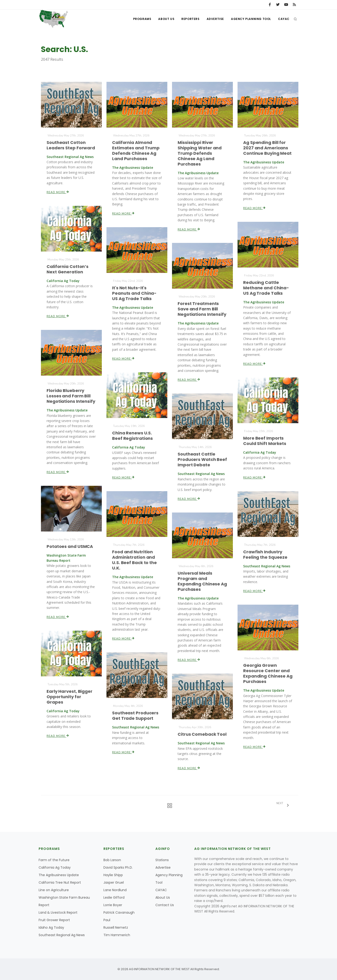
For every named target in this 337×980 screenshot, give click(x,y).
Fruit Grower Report (54, 920)
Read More (58, 192)
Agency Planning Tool (251, 19)
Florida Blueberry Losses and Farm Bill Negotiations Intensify (71, 396)
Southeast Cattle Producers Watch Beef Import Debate (202, 459)
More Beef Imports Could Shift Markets (265, 441)
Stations (162, 860)
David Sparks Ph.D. (118, 867)
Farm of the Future (54, 860)
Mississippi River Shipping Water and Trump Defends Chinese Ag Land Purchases (200, 153)
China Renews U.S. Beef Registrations (132, 436)
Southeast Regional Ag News (62, 935)
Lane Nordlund (115, 890)
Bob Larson (112, 860)
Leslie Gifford (114, 897)
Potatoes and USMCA (70, 546)
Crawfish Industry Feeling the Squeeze (265, 554)
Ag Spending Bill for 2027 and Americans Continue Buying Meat (267, 148)
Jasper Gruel (114, 882)
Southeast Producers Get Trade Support (135, 716)
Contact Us (165, 905)
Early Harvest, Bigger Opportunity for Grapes (70, 697)
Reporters (190, 19)
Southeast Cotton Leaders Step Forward (71, 145)
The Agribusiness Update (59, 875)
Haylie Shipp (113, 875)
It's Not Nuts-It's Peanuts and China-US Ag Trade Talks (134, 293)
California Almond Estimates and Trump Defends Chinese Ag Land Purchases (136, 150)
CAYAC (284, 19)
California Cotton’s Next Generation (68, 269)
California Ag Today (55, 867)
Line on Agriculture (54, 890)
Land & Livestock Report (58, 912)
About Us (166, 19)
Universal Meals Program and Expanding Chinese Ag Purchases (202, 581)
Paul (107, 920)
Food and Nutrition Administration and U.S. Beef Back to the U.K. (134, 560)
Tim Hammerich (117, 935)
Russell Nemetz (116, 927)
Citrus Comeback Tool (202, 734)
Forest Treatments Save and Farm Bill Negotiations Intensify (202, 309)
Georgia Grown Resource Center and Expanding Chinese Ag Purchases (268, 673)
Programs (142, 19)
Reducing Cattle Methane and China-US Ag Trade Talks (266, 288)
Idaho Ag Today (51, 927)
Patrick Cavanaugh (119, 912)
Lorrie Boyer (113, 905)
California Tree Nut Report (60, 882)
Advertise (215, 19)
